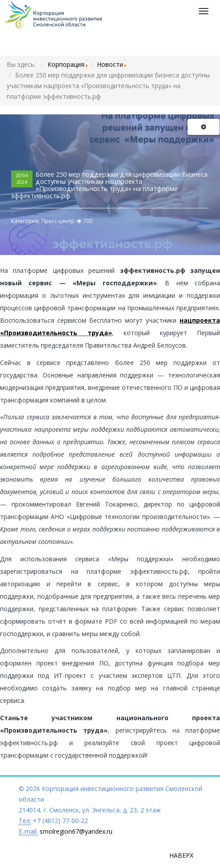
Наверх (181, 855)
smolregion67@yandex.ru (76, 831)
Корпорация (66, 64)
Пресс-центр (58, 221)
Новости (110, 64)
